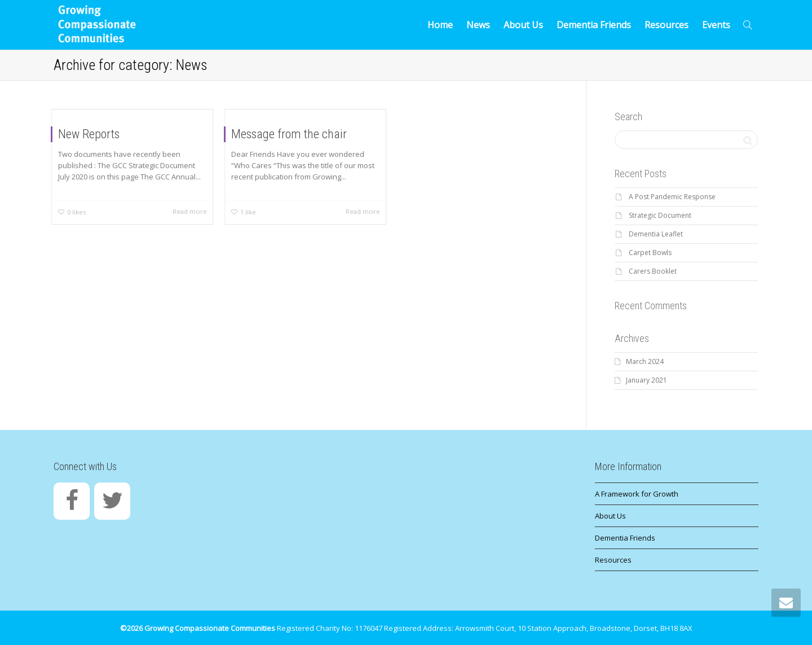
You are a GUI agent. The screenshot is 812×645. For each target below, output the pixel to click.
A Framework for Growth (637, 494)
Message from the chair (289, 134)
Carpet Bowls (650, 253)
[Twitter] (112, 501)
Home (440, 25)
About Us (523, 25)
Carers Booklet (653, 271)
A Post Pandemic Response (672, 197)
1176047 (369, 628)
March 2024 (645, 361)
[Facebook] (72, 501)
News (478, 25)
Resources (667, 25)
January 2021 (646, 380)
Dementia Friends (594, 25)
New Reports (89, 134)
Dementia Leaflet (656, 234)
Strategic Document (660, 215)
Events (716, 25)
